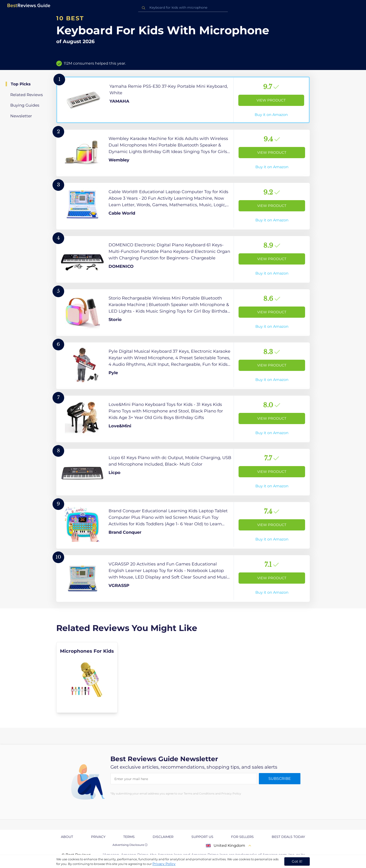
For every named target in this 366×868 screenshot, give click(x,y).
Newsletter (21, 116)
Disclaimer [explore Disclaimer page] (163, 837)
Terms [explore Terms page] (129, 837)
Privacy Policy (164, 864)
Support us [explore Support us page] (202, 837)
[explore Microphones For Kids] (87, 677)
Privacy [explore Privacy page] (98, 837)
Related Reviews (26, 95)
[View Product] (183, 100)
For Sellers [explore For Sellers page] (242, 837)
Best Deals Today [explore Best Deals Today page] (288, 837)
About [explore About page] (67, 837)
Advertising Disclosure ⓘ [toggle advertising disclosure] (130, 845)
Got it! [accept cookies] (297, 861)
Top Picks (21, 84)
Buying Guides (25, 105)
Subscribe (280, 779)
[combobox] (183, 8)
